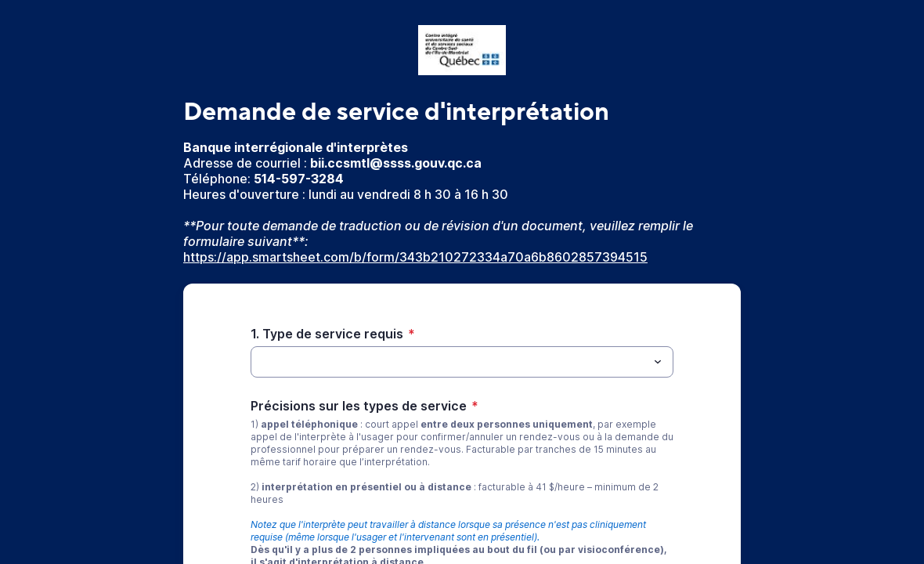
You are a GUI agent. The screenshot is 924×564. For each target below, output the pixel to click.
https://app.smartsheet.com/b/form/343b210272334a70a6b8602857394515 (415, 257)
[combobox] (462, 362)
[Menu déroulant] (658, 362)
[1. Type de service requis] (449, 362)
